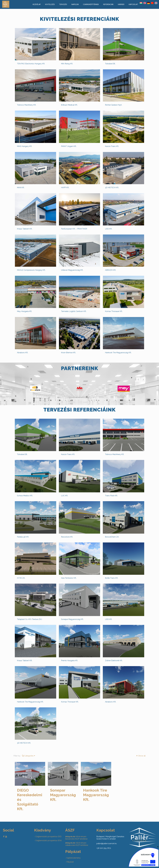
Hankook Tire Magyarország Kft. (118, 353)
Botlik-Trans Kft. (112, 578)
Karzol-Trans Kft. (112, 146)
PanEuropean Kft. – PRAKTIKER (74, 229)
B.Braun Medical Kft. (69, 105)
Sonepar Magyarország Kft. (72, 619)
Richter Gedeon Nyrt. (114, 105)
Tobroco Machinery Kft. (27, 105)
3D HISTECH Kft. (112, 188)
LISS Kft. (109, 229)
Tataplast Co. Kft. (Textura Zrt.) (29, 619)
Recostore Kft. (67, 537)
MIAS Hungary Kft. (25, 146)
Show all (141, 756)
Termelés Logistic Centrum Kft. (74, 311)
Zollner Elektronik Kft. (114, 661)
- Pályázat (69, 862)
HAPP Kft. (65, 188)
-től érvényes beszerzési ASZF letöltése (76, 838)
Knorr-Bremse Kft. (68, 353)
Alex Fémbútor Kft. (69, 578)
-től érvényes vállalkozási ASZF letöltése (77, 844)
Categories (29, 756)
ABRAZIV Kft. (110, 270)
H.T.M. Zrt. (21, 578)
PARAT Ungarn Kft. (69, 146)
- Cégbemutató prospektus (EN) (48, 840)
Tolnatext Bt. (110, 64)
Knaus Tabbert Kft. (25, 229)
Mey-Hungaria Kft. (24, 311)
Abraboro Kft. (23, 353)
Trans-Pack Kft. (111, 496)
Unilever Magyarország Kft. (72, 270)
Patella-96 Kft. (23, 537)
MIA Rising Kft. (67, 64)
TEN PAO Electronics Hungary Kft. (31, 64)
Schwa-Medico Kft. (25, 496)
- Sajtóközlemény (73, 858)
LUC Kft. (64, 496)
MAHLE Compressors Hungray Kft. (31, 270)
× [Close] (158, 847)
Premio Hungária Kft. (69, 661)
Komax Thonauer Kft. (114, 311)
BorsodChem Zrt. (112, 537)
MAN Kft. (21, 188)
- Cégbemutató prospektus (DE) (48, 836)
